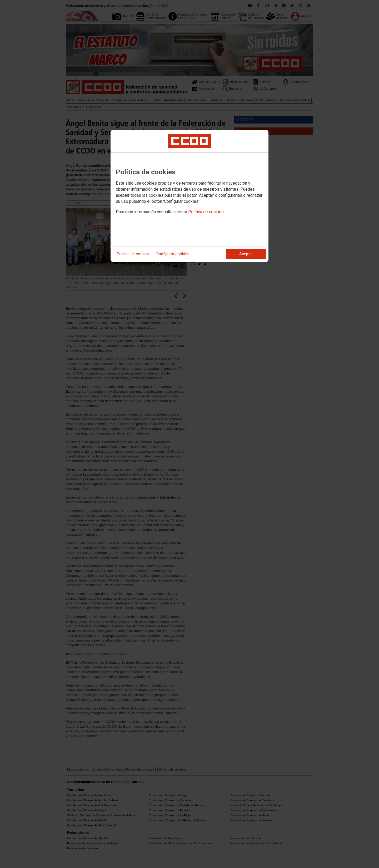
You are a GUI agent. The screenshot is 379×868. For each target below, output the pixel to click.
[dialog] (189, 196)
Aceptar (246, 254)
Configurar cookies (173, 254)
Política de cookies (206, 212)
